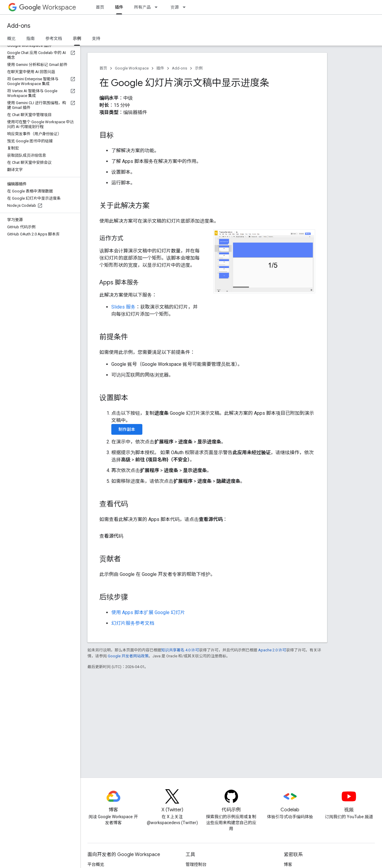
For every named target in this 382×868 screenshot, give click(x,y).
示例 (199, 68)
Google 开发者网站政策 (128, 656)
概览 (11, 38)
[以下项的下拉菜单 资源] (186, 7)
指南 (30, 38)
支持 (96, 38)
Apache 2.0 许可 (272, 650)
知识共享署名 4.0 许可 (180, 650)
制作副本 (127, 429)
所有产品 (142, 7)
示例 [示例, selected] (77, 38)
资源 (175, 7)
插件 (160, 68)
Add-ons (19, 26)
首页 (100, 7)
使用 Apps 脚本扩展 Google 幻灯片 (148, 612)
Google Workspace (132, 68)
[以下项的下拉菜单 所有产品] (158, 7)
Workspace (48, 7)
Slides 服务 (123, 307)
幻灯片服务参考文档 (133, 623)
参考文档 (54, 38)
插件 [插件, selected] (119, 7)
